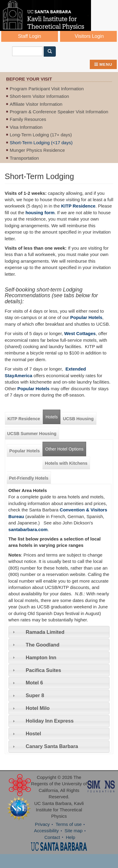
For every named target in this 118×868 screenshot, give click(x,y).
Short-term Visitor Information (39, 96)
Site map (74, 831)
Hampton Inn (41, 657)
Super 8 (35, 695)
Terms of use (69, 824)
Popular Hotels (25, 451)
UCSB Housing (78, 419)
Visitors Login (89, 36)
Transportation (24, 158)
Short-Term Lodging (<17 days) (41, 143)
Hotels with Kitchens (66, 463)
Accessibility (46, 831)
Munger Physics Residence (37, 150)
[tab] (59, 632)
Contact (52, 837)
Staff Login (29, 36)
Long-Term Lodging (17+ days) (41, 135)
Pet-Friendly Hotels (29, 478)
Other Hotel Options (66, 447)
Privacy (42, 824)
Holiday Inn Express (50, 721)
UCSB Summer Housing (32, 434)
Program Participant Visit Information (47, 89)
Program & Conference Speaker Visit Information (59, 112)
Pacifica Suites (43, 670)
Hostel (33, 733)
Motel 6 (34, 683)
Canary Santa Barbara (52, 746)
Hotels (52, 417)
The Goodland (43, 645)
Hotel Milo (38, 708)
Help (71, 837)
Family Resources (28, 119)
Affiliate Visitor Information (36, 104)
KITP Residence (78, 206)
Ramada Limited (45, 632)
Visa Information (26, 127)
